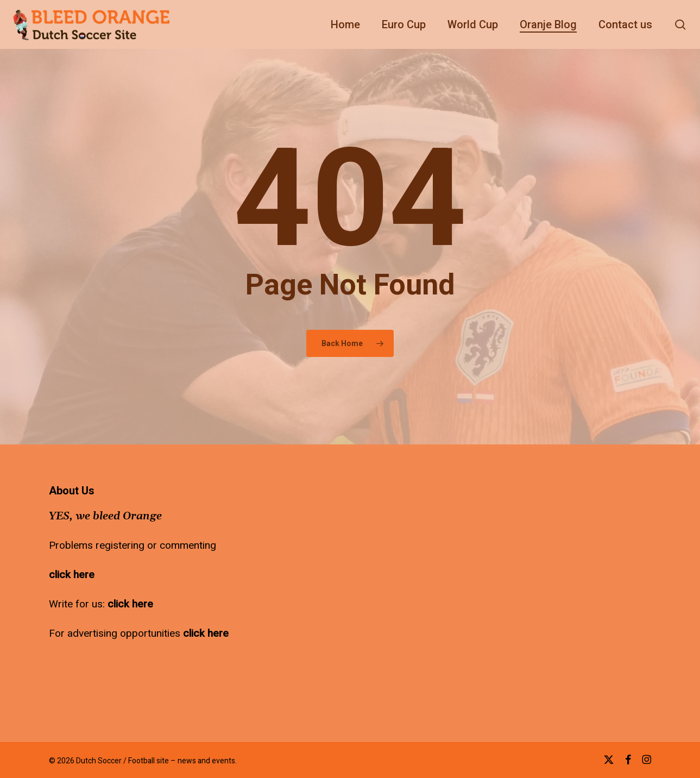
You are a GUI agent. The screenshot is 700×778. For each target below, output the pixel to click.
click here (72, 575)
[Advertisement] (363, 553)
